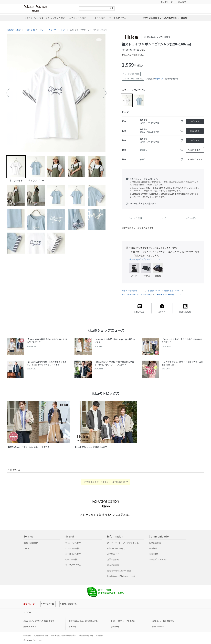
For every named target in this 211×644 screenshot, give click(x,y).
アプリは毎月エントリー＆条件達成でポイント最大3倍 (165, 18)
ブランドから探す (73, 543)
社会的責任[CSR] (86, 635)
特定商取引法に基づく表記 (119, 571)
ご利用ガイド (113, 554)
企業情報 (27, 635)
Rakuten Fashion (49, 9)
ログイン (159, 79)
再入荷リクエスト (195, 150)
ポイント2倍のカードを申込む (123, 621)
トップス (42, 30)
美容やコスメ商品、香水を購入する (83, 621)
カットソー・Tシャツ (57, 30)
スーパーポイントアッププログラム (123, 543)
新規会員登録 (155, 543)
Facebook (153, 548)
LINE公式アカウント (158, 559)
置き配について (154, 291)
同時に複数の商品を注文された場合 (137, 295)
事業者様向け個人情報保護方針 (64, 635)
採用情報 (99, 635)
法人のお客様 (113, 565)
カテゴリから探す (73, 554)
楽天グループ (167, 2)
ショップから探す (73, 548)
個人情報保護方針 (41, 635)
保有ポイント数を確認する (163, 621)
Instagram (153, 554)
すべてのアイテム (73, 565)
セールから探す (72, 559)
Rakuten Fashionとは (116, 548)
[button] (8, 93)
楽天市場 (182, 2)
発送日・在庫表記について (133, 291)
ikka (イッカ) (30, 30)
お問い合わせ (113, 559)
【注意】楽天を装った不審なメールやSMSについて (106, 482)
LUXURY (27, 548)
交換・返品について (172, 291)
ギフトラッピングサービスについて (145, 259)
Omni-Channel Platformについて (121, 576)
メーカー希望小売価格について (168, 295)
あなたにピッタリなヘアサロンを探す (39, 621)
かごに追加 (195, 121)
